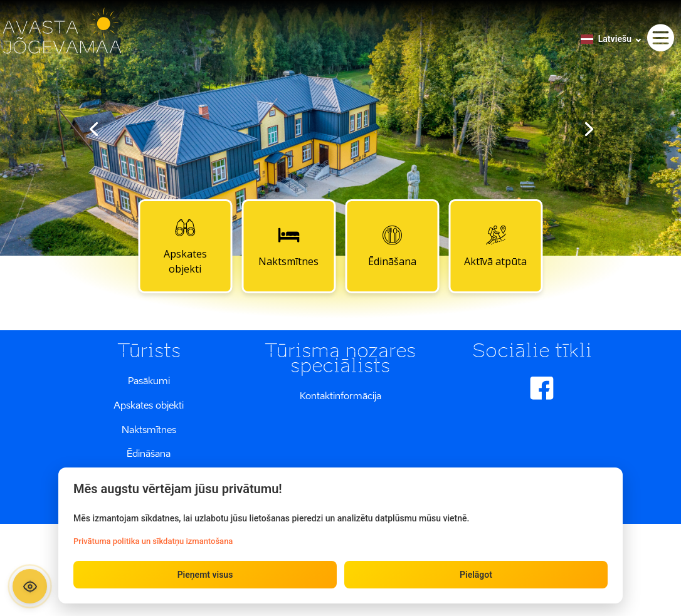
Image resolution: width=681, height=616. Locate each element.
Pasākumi (149, 380)
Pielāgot (476, 575)
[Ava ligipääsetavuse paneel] (30, 586)
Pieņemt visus (205, 575)
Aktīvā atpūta (495, 246)
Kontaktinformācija (340, 395)
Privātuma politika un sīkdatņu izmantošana (153, 541)
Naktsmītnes (288, 246)
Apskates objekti (185, 246)
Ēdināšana (392, 246)
